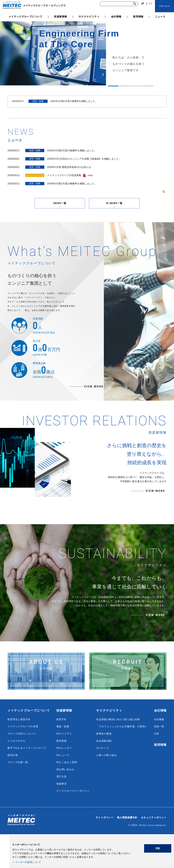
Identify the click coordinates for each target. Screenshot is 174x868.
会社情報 (160, 744)
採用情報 (160, 778)
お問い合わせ (164, 6)
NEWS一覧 (60, 200)
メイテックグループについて (29, 744)
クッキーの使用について (29, 862)
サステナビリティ (109, 744)
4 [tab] (148, 86)
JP (143, 3)
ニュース (160, 17)
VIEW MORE (94, 399)
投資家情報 (64, 744)
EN (151, 3)
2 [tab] (125, 86)
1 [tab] (113, 86)
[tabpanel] (87, 53)
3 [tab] (136, 86)
